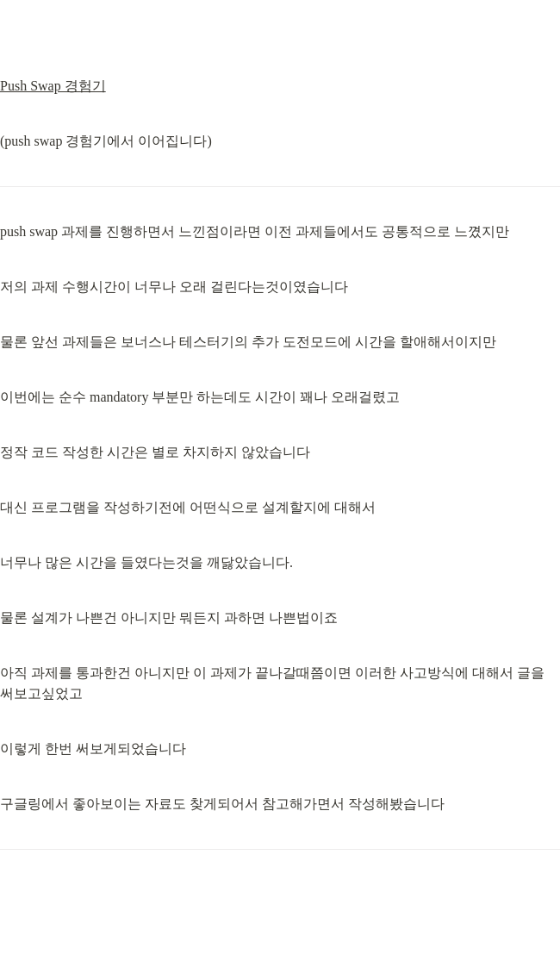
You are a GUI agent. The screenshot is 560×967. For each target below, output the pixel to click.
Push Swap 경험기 (53, 86)
